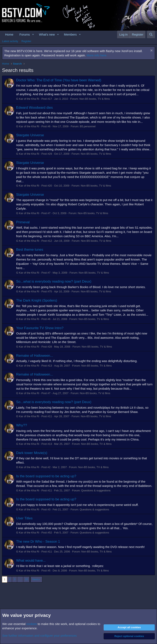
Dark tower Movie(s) (32, 453)
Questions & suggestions (96, 490)
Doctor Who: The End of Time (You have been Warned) (59, 80)
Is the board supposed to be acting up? (46, 476)
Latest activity (10, 41)
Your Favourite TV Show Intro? (40, 328)
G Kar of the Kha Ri (28, 99)
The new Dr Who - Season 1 (38, 542)
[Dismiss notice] (151, 51)
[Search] (151, 34)
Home (9, 34)
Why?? (22, 425)
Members (70, 34)
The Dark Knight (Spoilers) (37, 300)
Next (35, 579)
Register (26, 41)
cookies (32, 624)
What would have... (31, 561)
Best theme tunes (30, 250)
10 (26, 579)
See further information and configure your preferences (39, 636)
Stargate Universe (30, 135)
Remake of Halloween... (35, 356)
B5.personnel (88, 126)
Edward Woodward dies (34, 108)
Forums (25, 34)
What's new (47, 34)
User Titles (24, 518)
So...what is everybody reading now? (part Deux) (54, 281)
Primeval (23, 222)
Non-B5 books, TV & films (95, 99)
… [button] (20, 579)
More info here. (97, 55)
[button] (33, 34)
